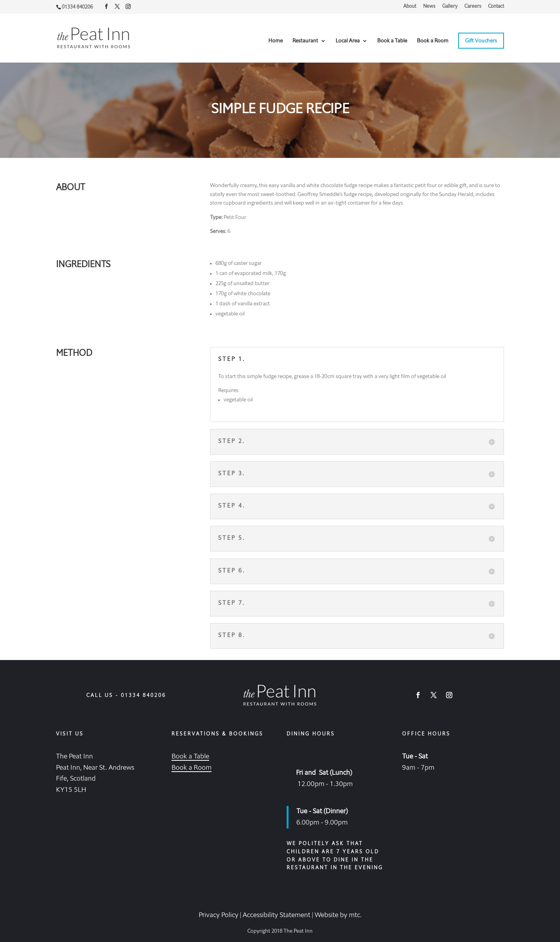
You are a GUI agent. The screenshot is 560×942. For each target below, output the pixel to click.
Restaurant (305, 41)
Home (276, 41)
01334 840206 (143, 696)
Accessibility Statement (276, 915)
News (429, 6)
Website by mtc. (338, 915)
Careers (473, 6)
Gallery (450, 6)
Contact (496, 6)
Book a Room (433, 41)
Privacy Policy (219, 915)
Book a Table (392, 41)
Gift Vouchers (481, 41)
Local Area (348, 41)
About (410, 6)
